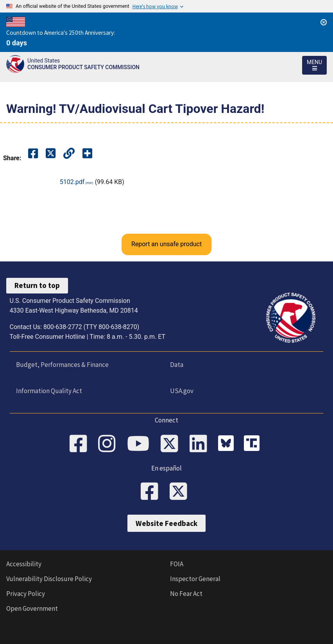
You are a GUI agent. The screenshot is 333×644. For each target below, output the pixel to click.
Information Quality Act (49, 391)
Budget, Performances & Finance (62, 365)
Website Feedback (166, 523)
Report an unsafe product (166, 244)
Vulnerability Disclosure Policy (49, 579)
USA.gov (182, 391)
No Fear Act (186, 594)
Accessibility (24, 564)
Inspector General (195, 579)
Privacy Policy (26, 594)
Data (177, 365)
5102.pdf (72, 182)
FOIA (177, 564)
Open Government (32, 608)
